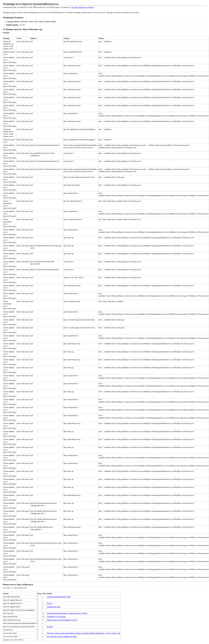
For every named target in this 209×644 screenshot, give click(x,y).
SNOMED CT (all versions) (56, 616)
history (91, 7)
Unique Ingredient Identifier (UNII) (59, 596)
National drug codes (54, 606)
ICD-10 (49, 603)
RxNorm (50, 626)
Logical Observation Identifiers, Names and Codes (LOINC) (67, 613)
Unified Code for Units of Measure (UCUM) (62, 620)
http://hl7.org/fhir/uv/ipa (80, 7)
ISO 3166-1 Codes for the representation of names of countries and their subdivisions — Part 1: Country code (84, 633)
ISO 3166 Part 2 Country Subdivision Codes (62, 636)
